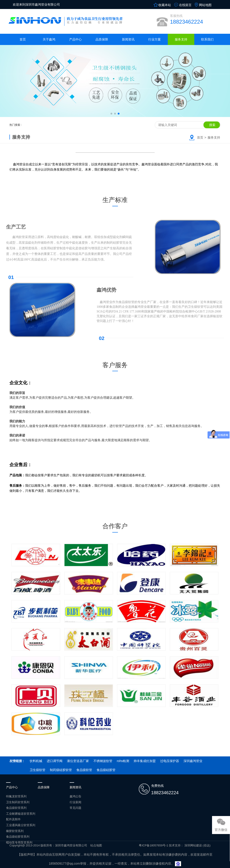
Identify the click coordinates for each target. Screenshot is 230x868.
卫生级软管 (38, 770)
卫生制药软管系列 (18, 802)
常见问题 (75, 808)
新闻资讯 (128, 39)
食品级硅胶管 (106, 770)
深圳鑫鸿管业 (193, 761)
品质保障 (102, 39)
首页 (23, 39)
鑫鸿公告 (75, 796)
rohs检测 (123, 761)
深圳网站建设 (193, 845)
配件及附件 (13, 819)
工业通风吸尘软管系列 (21, 825)
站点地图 (96, 845)
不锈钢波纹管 (103, 761)
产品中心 (75, 39)
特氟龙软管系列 (16, 796)
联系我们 (207, 39)
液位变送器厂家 (78, 761)
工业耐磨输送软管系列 (21, 814)
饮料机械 (36, 761)
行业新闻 (75, 802)
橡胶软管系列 (15, 831)
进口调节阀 (55, 761)
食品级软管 (84, 770)
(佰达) (207, 845)
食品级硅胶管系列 (18, 837)
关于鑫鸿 (49, 39)
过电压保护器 (170, 761)
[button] (111, 114)
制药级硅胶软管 (61, 770)
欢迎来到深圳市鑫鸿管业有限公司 (36, 4)
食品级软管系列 (16, 808)
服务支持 (181, 39)
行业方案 (155, 39)
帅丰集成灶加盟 (145, 761)
